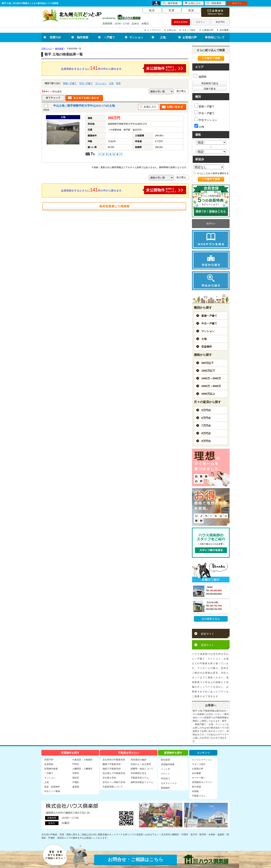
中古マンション (206, 119)
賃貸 (191, 10)
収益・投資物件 (52, 787)
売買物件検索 (51, 769)
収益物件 (207, 347)
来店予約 (220, 22)
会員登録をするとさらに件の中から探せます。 (124, 68)
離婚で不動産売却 (112, 764)
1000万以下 (208, 371)
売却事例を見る (139, 773)
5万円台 (206, 410)
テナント (165, 774)
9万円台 (206, 441)
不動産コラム (199, 796)
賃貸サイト (208, 645)
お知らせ (171, 30)
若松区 (76, 778)
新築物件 (165, 788)
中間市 (76, 773)
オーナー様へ (199, 778)
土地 (163, 37)
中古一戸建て (86, 83)
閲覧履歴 (214, 3)
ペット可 (165, 769)
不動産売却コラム (140, 778)
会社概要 (224, 30)
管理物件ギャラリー (202, 782)
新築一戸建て (70, 83)
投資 (118, 83)
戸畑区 (76, 782)
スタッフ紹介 (189, 30)
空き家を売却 (109, 778)
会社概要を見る (211, 619)
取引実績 (196, 787)
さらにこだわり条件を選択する (211, 173)
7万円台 (206, 426)
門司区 (76, 764)
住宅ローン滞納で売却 (114, 782)
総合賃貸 (165, 760)
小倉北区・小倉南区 (82, 760)
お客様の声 (208, 30)
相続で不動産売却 (112, 769)
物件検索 (83, 37)
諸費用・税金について (142, 769)
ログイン (200, 22)
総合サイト (208, 634)
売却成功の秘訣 (139, 760)
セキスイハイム (169, 783)
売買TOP (55, 37)
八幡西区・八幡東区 (82, 769)
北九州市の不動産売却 (114, 760)
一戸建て (109, 37)
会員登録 (49, 764)
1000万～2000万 (211, 378)
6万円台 (206, 418)
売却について (216, 37)
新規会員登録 (181, 22)
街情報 (195, 791)
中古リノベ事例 (52, 791)
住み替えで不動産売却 (114, 773)
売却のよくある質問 (141, 764)
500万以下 (207, 363)
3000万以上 (208, 394)
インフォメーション (202, 760)
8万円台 (206, 433)
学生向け (165, 778)
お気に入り (193, 3)
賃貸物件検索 (168, 764)
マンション (136, 37)
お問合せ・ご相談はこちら (136, 859)
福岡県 (200, 77)
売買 (172, 10)
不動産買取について (113, 787)
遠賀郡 (76, 787)
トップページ (154, 30)
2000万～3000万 (211, 386)
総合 (152, 10)
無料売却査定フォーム (142, 782)
